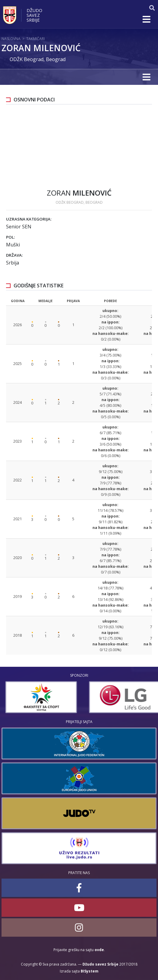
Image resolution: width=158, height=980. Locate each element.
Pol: (10, 237)
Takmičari (35, 39)
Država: (14, 255)
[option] (103, 697)
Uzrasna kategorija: (29, 219)
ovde (99, 950)
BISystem (90, 971)
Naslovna (11, 39)
